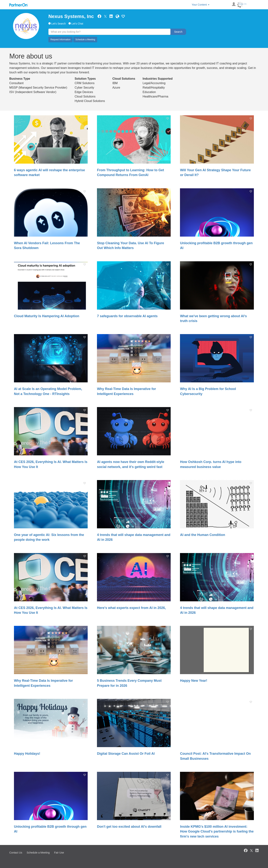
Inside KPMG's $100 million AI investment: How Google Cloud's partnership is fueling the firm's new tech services (217, 832)
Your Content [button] (201, 5)
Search (178, 32)
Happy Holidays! (27, 754)
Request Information (60, 40)
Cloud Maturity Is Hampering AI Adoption (47, 316)
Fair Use (59, 853)
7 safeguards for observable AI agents (127, 316)
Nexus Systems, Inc (71, 16)
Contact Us (16, 853)
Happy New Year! (194, 681)
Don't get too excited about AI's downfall (129, 827)
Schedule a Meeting (85, 40)
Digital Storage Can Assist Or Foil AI (126, 754)
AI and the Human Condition (202, 535)
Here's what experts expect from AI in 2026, (131, 608)
